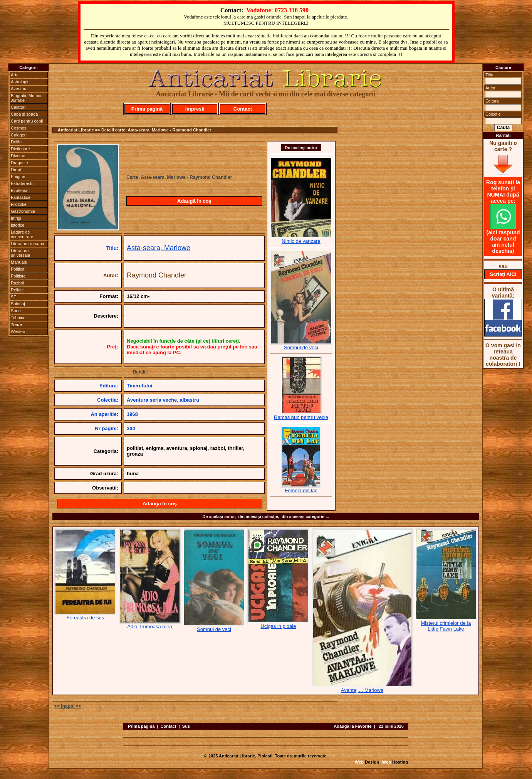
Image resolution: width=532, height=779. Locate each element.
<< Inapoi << (68, 706)
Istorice (18, 225)
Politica (18, 269)
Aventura (19, 89)
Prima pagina (141, 726)
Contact (243, 109)
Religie (17, 290)
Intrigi (16, 218)
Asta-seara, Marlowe (159, 248)
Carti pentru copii (27, 121)
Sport (16, 311)
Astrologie (20, 82)
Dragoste (19, 163)
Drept (16, 170)
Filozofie (19, 204)
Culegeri (19, 135)
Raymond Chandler (157, 275)
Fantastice (21, 197)
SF (13, 297)
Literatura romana (28, 244)
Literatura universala (20, 253)
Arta (15, 75)
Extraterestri (22, 183)
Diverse (18, 156)
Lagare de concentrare (22, 234)
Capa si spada (24, 114)
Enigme (18, 177)
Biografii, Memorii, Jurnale (28, 98)
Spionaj (18, 304)
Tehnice (18, 318)
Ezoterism (20, 190)
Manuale (19, 262)
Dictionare (20, 149)
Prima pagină (147, 109)
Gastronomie (23, 211)
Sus (186, 726)
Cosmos (18, 128)
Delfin (16, 142)
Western (19, 331)
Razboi (17, 283)
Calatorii (18, 107)
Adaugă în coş (194, 201)
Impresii (195, 109)
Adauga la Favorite (352, 726)
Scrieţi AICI (503, 274)
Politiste (18, 276)
